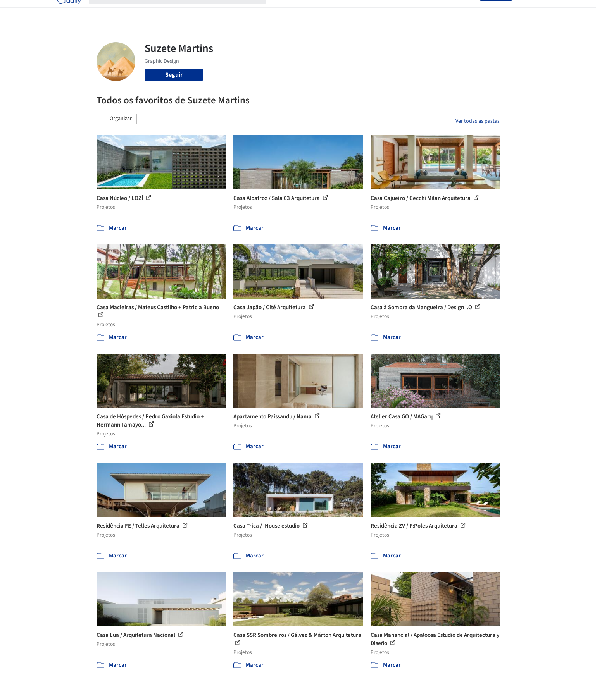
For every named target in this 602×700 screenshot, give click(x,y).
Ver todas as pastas (478, 121)
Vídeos (416, 11)
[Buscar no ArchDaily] (184, 11)
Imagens (314, 11)
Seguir (174, 75)
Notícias (390, 11)
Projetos (285, 11)
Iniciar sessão (458, 11)
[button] (117, 119)
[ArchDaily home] (69, 11)
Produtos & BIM (352, 11)
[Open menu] (534, 11)
